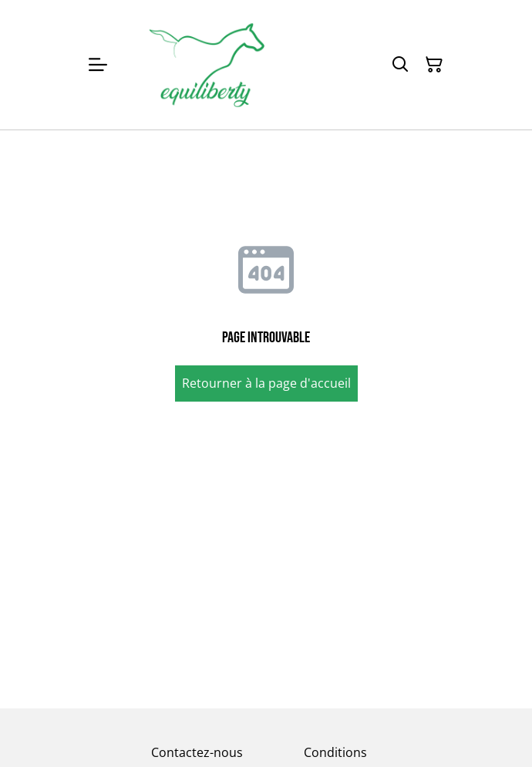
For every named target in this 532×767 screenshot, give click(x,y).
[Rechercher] (400, 65)
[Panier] (434, 65)
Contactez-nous (197, 752)
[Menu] (98, 65)
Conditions (335, 752)
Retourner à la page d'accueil (266, 383)
